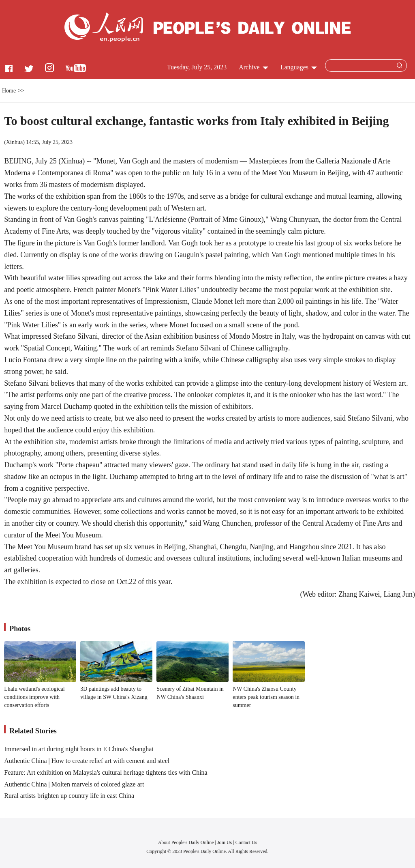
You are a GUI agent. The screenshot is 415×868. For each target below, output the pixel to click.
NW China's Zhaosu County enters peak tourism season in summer (266, 697)
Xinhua (14, 142)
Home (9, 91)
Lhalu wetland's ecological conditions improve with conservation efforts (34, 697)
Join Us (225, 842)
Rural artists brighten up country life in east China (69, 796)
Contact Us (246, 842)
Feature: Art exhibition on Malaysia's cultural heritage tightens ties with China (106, 772)
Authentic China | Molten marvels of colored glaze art (74, 784)
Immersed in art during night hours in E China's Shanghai (79, 749)
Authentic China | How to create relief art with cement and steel (87, 761)
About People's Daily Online (186, 842)
